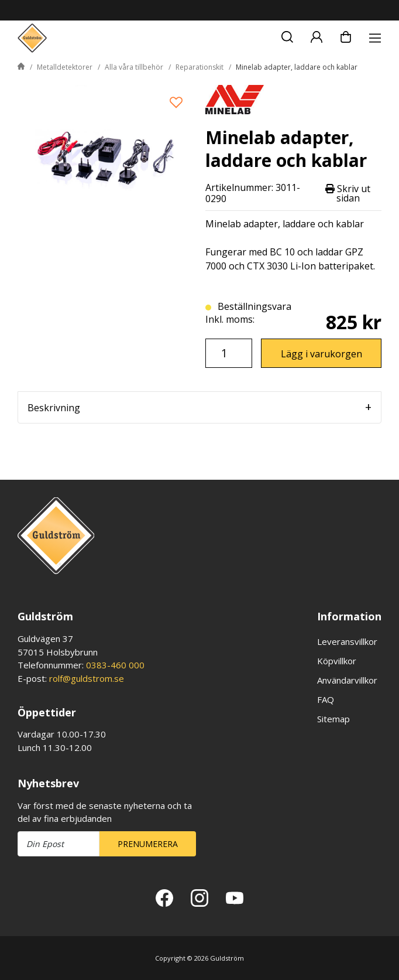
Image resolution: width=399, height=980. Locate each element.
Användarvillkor (347, 680)
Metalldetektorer (65, 67)
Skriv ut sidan (348, 193)
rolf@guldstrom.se (87, 678)
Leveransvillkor (347, 641)
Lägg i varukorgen (321, 354)
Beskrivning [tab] (54, 408)
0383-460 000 (115, 665)
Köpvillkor (337, 661)
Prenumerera (148, 844)
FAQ (326, 699)
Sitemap (333, 719)
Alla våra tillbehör (134, 67)
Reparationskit (199, 67)
